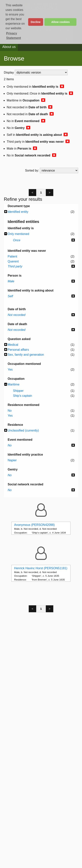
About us (9, 47)
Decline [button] (36, 22)
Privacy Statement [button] (14, 36)
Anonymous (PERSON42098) (34, 525)
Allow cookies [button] (61, 22)
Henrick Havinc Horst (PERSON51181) (41, 568)
